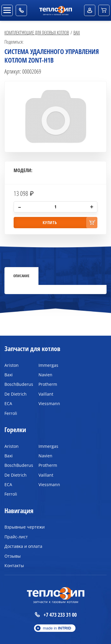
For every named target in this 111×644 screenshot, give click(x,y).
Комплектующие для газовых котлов (37, 32)
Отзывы (13, 556)
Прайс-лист (16, 537)
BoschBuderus (17, 384)
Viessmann (49, 403)
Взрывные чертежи (25, 527)
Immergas (48, 365)
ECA (8, 403)
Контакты (14, 566)
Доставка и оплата (23, 546)
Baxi (77, 32)
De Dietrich (16, 394)
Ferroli (11, 413)
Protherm (48, 384)
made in (57, 628)
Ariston (12, 365)
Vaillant (46, 394)
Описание (21, 276)
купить (50, 222)
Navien (45, 375)
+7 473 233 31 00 (56, 615)
